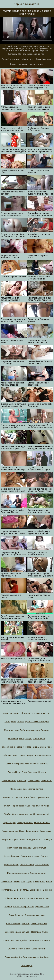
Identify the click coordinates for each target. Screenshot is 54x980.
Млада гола (27, 59)
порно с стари (36, 64)
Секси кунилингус (19, 64)
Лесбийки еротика (11, 59)
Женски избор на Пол (34, 54)
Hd (20, 54)
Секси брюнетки (43, 59)
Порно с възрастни (26, 4)
